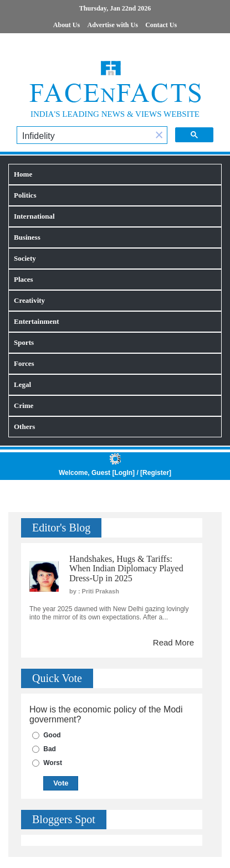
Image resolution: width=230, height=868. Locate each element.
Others (24, 427)
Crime (24, 405)
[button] (159, 136)
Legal (22, 384)
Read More (173, 642)
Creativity (29, 300)
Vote (61, 783)
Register (156, 473)
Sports (24, 342)
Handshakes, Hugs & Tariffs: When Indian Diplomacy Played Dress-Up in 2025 (126, 569)
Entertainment (37, 321)
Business (27, 237)
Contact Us (161, 25)
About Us (67, 25)
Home (23, 174)
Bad (50, 749)
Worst (53, 763)
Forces (24, 363)
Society (25, 258)
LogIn (123, 473)
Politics (25, 195)
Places (24, 279)
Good (52, 735)
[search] (84, 136)
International (34, 216)
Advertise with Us (113, 25)
